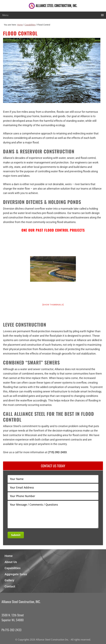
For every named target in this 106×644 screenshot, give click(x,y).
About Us (11, 562)
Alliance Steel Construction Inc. (46, 8)
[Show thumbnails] (53, 305)
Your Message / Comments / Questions (53, 514)
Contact (10, 586)
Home (9, 556)
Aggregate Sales (16, 574)
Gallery (9, 580)
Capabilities (13, 568)
